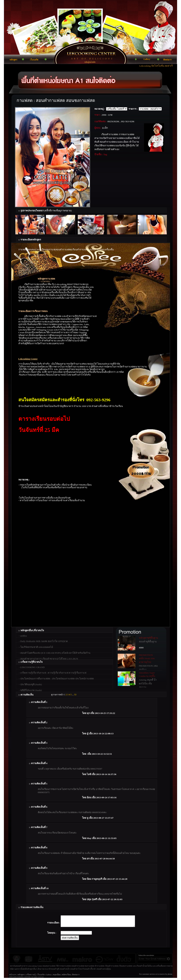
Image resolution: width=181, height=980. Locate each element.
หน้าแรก (13, 977)
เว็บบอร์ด (41, 977)
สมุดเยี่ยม (57, 977)
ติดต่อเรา (76, 977)
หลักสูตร (21, 977)
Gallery (49, 977)
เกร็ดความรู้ (31, 977)
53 (75, 695)
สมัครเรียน (66, 977)
